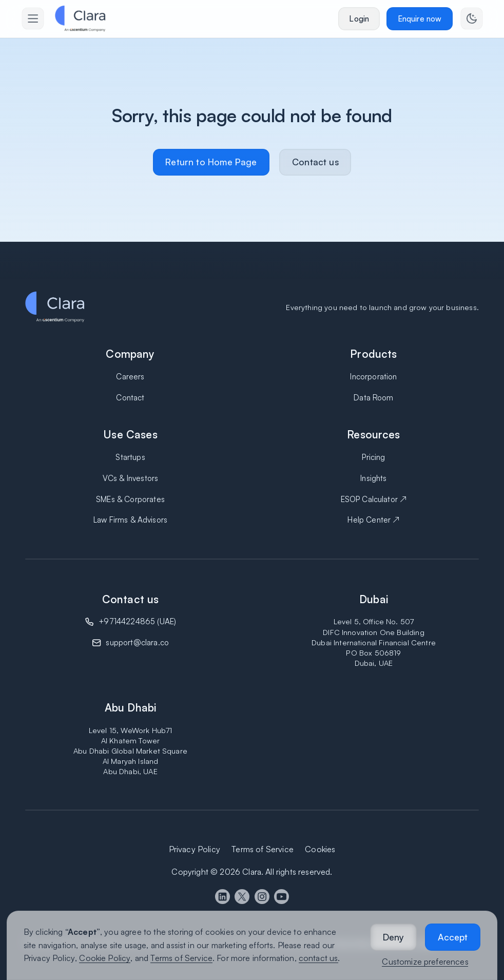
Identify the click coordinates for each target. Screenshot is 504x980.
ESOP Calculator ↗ (374, 499)
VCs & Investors (130, 478)
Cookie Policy (105, 958)
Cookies (320, 849)
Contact (130, 398)
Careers (130, 377)
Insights (373, 478)
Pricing (373, 457)
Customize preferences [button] (425, 962)
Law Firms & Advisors (130, 520)
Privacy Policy (49, 958)
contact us (318, 958)
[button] (393, 937)
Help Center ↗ (373, 520)
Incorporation (373, 377)
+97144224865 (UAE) (137, 621)
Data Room (373, 398)
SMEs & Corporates (130, 499)
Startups (130, 457)
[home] (80, 18)
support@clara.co (137, 642)
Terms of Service (181, 958)
